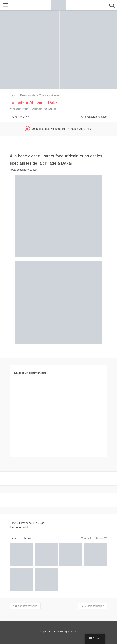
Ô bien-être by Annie (26, 606)
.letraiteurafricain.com (96, 117)
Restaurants (28, 95)
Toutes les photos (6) (94, 538)
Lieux (13, 95)
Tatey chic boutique (92, 606)
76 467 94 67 (22, 117)
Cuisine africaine (49, 95)
